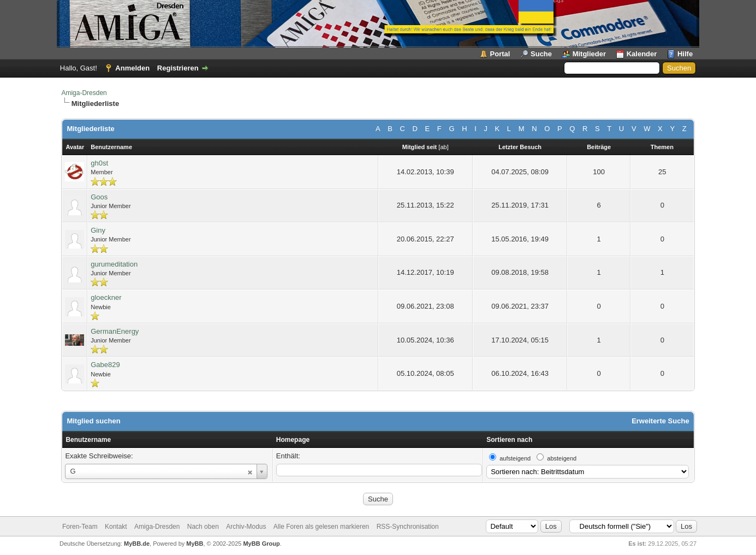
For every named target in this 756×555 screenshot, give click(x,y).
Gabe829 (105, 365)
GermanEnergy (115, 331)
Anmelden (132, 68)
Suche (541, 54)
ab (443, 147)
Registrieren (178, 68)
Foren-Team (80, 527)
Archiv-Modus (246, 527)
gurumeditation (114, 264)
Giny (98, 230)
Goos (99, 197)
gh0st (99, 163)
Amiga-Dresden (84, 93)
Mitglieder (589, 54)
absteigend (562, 458)
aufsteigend (515, 458)
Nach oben (203, 527)
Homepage (293, 440)
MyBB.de (137, 544)
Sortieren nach (509, 440)
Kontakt (116, 527)
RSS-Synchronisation (408, 527)
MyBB (195, 544)
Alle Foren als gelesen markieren (321, 527)
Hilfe (685, 54)
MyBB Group (261, 544)
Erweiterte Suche (660, 421)
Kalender (642, 54)
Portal (500, 54)
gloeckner (106, 297)
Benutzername (88, 440)
